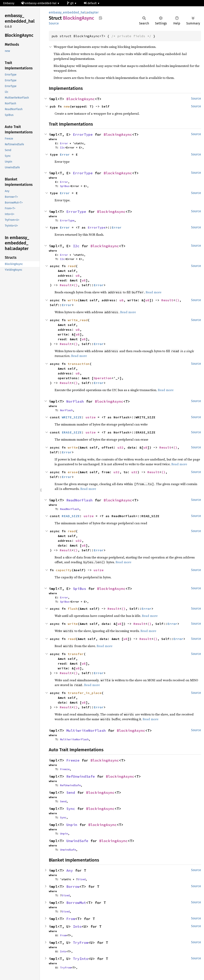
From (71, 919)
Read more (153, 292)
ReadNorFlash (79, 500)
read (72, 266)
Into (77, 926)
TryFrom (81, 943)
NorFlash (75, 401)
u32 (121, 447)
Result (66, 285)
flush (73, 609)
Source (54, 23)
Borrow (73, 886)
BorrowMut (76, 903)
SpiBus (65, 186)
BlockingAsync (81, 99)
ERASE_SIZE (72, 432)
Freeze (73, 760)
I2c (62, 147)
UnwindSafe (77, 841)
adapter (93, 12)
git (71, 3)
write (73, 300)
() (76, 285)
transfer (76, 654)
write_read (78, 320)
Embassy (9, 3)
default (91, 3)
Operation (103, 378)
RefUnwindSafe (81, 776)
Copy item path (101, 18)
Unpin (72, 825)
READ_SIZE (71, 516)
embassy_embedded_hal (67, 12)
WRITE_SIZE (72, 417)
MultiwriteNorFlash (86, 730)
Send (71, 792)
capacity (64, 570)
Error (64, 143)
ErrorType (83, 134)
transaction (79, 364)
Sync (71, 809)
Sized (81, 879)
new (67, 106)
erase (73, 472)
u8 (78, 275)
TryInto (81, 959)
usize (91, 417)
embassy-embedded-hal (39, 3)
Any (70, 870)
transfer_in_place (85, 693)
